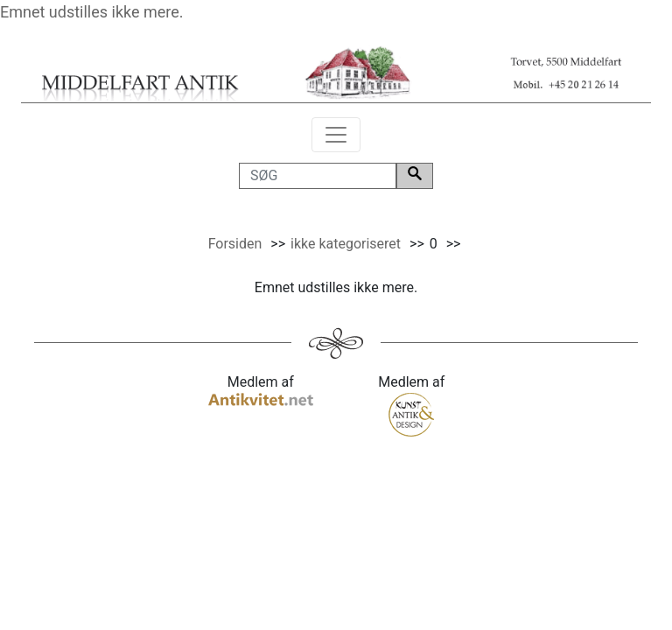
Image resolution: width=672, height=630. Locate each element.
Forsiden (235, 244)
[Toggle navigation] (336, 135)
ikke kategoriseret (346, 244)
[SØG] (318, 176)
